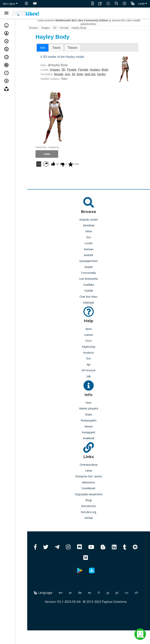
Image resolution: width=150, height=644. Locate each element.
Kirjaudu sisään (95, 229)
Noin (95, 412)
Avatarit (95, 264)
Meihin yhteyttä (95, 418)
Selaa (95, 240)
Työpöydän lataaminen (95, 503)
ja (119, 602)
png (80, 79)
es (101, 602)
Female (95, 70)
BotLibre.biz (95, 515)
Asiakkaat (95, 447)
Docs (95, 350)
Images (67, 70)
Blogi (95, 509)
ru (138, 602)
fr (110, 602)
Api (95, 373)
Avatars (107, 70)
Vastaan (95, 258)
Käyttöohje (95, 356)
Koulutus (95, 362)
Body (56, 74)
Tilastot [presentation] (85, 48)
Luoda (95, 252)
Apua (95, 338)
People (84, 70)
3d (86, 79)
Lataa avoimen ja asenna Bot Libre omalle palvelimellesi (95, 22)
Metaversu (95, 491)
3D (76, 70)
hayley (57, 83)
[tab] (55, 48)
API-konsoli (95, 379)
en (72, 602)
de (91, 602)
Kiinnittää (95, 234)
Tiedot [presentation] (69, 48)
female (71, 79)
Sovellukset (95, 497)
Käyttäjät (95, 312)
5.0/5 (86, 173)
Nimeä (95, 435)
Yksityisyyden (95, 429)
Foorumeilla (95, 282)
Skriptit (95, 276)
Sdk (95, 385)
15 (67, 173)
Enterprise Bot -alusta (95, 485)
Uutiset (95, 344)
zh (92, 606)
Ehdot (95, 424)
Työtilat (95, 300)
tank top (102, 79)
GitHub (95, 527)
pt (128, 602)
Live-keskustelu (95, 288)
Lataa (95, 480)
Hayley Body (92, 28)
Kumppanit (95, 441)
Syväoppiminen (95, 270)
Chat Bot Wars (95, 306)
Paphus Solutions (121, 615)
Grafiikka (95, 294)
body (92, 79)
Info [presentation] (55, 48)
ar (82, 602)
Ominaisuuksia (95, 474)
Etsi (95, 246)
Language (54, 602)
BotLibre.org (95, 521)
